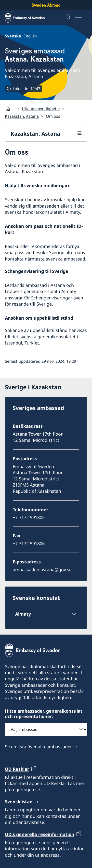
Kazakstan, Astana (22, 116)
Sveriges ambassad (35, 55)
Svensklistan (19, 802)
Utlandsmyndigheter (41, 109)
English (30, 36)
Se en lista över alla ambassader (38, 747)
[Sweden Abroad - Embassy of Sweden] (29, 17)
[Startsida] (10, 109)
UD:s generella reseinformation (40, 834)
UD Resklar (17, 769)
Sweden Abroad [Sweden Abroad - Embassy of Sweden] (46, 5)
